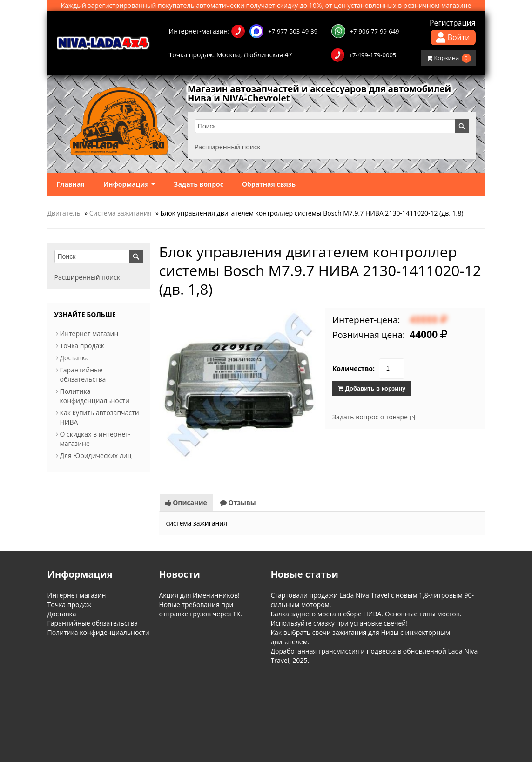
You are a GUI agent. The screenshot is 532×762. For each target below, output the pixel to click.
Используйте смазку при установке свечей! (339, 623)
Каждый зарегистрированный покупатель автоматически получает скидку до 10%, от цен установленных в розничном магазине (266, 5)
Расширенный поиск (229, 147)
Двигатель (64, 213)
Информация (129, 184)
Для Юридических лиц (96, 455)
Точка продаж (82, 346)
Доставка (74, 358)
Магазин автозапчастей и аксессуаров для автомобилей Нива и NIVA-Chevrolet (329, 94)
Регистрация (453, 23)
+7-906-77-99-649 (365, 31)
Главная (71, 184)
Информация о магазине (79, 701)
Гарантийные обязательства (83, 374)
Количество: (354, 368)
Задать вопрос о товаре (370, 417)
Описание (186, 502)
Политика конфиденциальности (95, 396)
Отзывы (238, 502)
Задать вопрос (199, 184)
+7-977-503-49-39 (274, 31)
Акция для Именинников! (199, 595)
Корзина (449, 58)
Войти (453, 37)
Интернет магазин (89, 334)
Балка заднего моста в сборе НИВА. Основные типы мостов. (366, 613)
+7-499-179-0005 (364, 55)
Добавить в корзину (372, 388)
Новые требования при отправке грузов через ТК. (201, 609)
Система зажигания (121, 213)
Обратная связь (269, 184)
